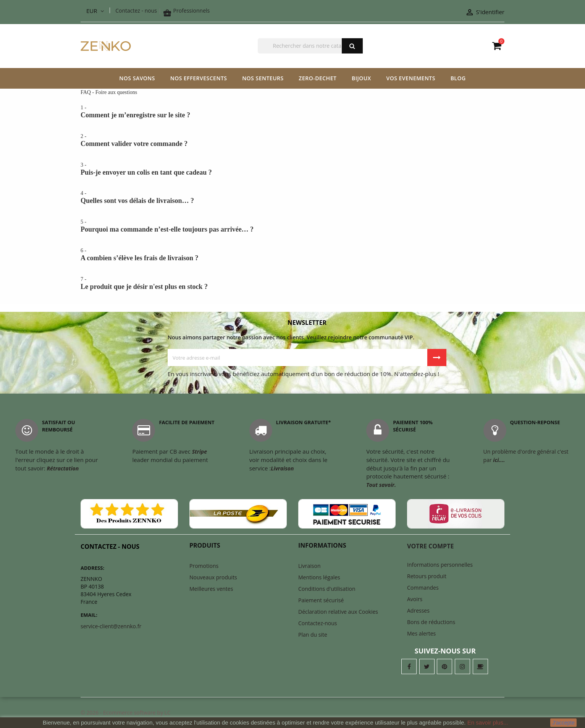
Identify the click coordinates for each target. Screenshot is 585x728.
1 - (292, 112)
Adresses (418, 610)
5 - (292, 226)
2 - (292, 141)
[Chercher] (310, 46)
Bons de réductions (431, 622)
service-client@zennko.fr (111, 626)
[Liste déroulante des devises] (95, 11)
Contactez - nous (136, 11)
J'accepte (563, 723)
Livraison (309, 566)
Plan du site (313, 635)
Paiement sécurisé (321, 600)
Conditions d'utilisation (327, 589)
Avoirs (415, 599)
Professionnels (186, 11)
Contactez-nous (318, 623)
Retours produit (427, 576)
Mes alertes (421, 633)
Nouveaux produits (213, 577)
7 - (292, 284)
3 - (292, 169)
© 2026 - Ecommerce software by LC (126, 713)
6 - (292, 255)
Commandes (423, 588)
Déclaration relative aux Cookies (338, 612)
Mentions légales (319, 577)
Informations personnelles (440, 565)
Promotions (204, 566)
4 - (292, 198)
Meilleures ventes (211, 589)
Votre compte (430, 546)
